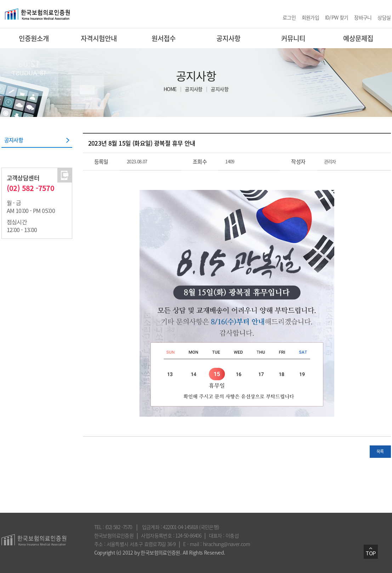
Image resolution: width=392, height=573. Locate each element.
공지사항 (194, 89)
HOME (170, 89)
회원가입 (311, 17)
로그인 (289, 17)
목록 (380, 451)
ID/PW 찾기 (337, 17)
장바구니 (363, 17)
